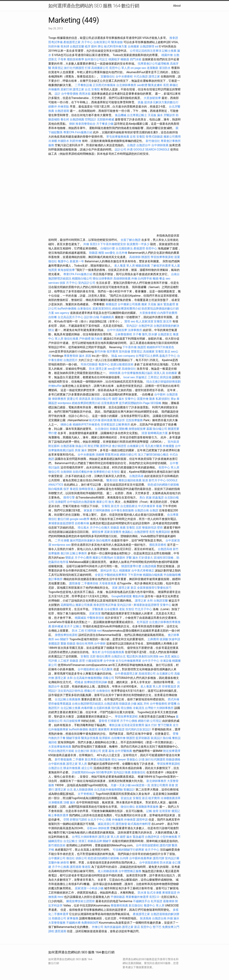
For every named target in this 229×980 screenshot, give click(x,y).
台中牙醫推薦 (123, 751)
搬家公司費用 (172, 137)
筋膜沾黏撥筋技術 (122, 364)
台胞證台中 (143, 145)
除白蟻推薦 (55, 489)
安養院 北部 (134, 528)
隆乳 (145, 334)
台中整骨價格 (70, 94)
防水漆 (142, 893)
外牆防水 (63, 141)
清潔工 (83, 841)
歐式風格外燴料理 (140, 824)
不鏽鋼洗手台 (142, 901)
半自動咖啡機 (172, 575)
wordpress (64, 403)
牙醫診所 (169, 115)
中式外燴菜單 (147, 506)
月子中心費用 (83, 558)
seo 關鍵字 (62, 639)
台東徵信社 (84, 309)
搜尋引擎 (69, 498)
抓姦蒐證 (158, 498)
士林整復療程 (123, 334)
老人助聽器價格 (83, 790)
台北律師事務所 (126, 85)
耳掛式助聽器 (89, 364)
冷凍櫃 (53, 141)
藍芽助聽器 (143, 738)
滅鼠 (140, 704)
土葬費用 (153, 639)
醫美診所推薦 (90, 738)
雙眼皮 (70, 558)
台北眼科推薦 (102, 708)
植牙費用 (154, 798)
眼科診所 (106, 571)
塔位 (114, 759)
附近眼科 (54, 446)
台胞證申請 (146, 326)
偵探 (62, 283)
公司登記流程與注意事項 (146, 51)
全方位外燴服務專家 (129, 661)
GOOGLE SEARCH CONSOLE (151, 149)
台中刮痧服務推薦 (113, 652)
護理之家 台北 (82, 89)
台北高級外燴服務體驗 (88, 678)
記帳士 (78, 626)
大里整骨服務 (57, 923)
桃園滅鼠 (81, 618)
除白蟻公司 (160, 429)
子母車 (62, 59)
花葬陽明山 (68, 605)
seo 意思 (165, 656)
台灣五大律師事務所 (85, 837)
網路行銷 (144, 721)
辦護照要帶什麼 (131, 566)
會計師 (65, 553)
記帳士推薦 (169, 51)
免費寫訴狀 (163, 532)
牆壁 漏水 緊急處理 (132, 837)
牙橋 (51, 850)
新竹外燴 (100, 352)
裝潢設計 (156, 738)
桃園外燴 (167, 55)
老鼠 (122, 609)
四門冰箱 (136, 59)
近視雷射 (165, 811)
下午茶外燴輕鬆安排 (113, 244)
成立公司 (87, 768)
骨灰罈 (65, 46)
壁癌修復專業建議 (60, 704)
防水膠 (153, 334)
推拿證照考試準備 (105, 605)
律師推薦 (115, 373)
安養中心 (131, 399)
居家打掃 (66, 89)
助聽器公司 (59, 918)
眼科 (94, 46)
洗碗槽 (100, 455)
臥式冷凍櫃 (154, 893)
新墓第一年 (77, 261)
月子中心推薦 (60, 867)
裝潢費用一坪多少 (138, 244)
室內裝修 (125, 352)
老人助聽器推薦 (108, 871)
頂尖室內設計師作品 (70, 691)
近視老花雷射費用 (133, 725)
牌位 (101, 46)
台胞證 (131, 145)
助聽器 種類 (97, 253)
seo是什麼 (114, 369)
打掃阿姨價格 (102, 510)
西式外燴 (174, 699)
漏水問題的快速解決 (83, 540)
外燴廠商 (54, 89)
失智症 (116, 472)
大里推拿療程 (148, 313)
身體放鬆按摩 (137, 429)
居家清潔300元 (102, 309)
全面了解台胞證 (131, 240)
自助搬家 (171, 373)
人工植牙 (63, 661)
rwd (99, 631)
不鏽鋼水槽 (73, 923)
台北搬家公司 (165, 674)
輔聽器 (125, 59)
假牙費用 (112, 352)
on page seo (138, 68)
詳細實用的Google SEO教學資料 (92, 772)
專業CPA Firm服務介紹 (78, 132)
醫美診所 (119, 420)
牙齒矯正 (141, 377)
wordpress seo (61, 545)
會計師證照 (119, 446)
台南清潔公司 (102, 42)
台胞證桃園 (77, 119)
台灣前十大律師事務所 (159, 708)
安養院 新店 (163, 352)
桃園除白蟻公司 (82, 279)
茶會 (172, 785)
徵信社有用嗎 (85, 644)
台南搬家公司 (136, 446)
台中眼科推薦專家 (141, 858)
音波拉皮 (126, 798)
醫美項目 (112, 480)
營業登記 (137, 352)
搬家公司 (102, 502)
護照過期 (75, 867)
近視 (133, 137)
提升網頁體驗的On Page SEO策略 (140, 403)
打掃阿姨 (91, 631)
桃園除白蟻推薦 (153, 575)
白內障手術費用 (167, 313)
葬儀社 (174, 85)
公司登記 (156, 721)
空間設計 (91, 119)
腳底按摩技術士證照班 (81, 901)
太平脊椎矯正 (87, 794)
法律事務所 (135, 330)
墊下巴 (157, 927)
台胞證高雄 (136, 476)
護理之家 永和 (144, 601)
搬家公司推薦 (84, 605)
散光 (111, 502)
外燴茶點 (63, 107)
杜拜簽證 (143, 622)
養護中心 (63, 261)
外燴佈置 (130, 820)
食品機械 (121, 115)
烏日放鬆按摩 (72, 721)
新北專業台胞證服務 (98, 759)
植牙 (88, 46)
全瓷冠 (99, 575)
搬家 (144, 304)
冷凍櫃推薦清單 (170, 798)
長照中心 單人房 (120, 68)
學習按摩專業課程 (162, 257)
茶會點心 (132, 759)
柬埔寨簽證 (117, 729)
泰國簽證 (111, 304)
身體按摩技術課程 (67, 635)
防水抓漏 (166, 863)
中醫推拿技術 (96, 618)
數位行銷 (63, 519)
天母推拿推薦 (108, 583)
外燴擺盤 (169, 446)
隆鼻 (152, 399)
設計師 (88, 317)
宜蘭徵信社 (108, 76)
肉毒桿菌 (87, 708)
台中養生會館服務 (123, 510)
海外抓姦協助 (113, 927)
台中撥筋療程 (87, 669)
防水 (92, 369)
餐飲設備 (115, 725)
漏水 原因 (85, 356)
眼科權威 (58, 626)
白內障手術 (145, 279)
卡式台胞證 (141, 76)
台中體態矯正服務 (130, 871)
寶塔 (127, 321)
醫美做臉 (117, 42)
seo (133, 321)
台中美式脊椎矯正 (143, 571)
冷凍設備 (166, 661)
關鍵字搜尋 (73, 738)
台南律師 (66, 472)
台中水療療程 (125, 76)
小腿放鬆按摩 (94, 661)
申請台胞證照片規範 (61, 751)
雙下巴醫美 (165, 725)
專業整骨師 (71, 356)
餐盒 (162, 279)
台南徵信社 (103, 691)
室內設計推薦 (122, 772)
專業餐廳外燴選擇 (137, 897)
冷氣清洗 (138, 708)
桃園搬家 (125, 571)
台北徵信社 (102, 429)
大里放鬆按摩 (153, 98)
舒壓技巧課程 (79, 820)
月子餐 (137, 334)
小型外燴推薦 (169, 837)
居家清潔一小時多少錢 (89, 888)
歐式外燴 (95, 420)
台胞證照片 (70, 360)
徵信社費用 (103, 656)
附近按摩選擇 (172, 751)
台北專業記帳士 (137, 115)
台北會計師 (82, 751)
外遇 (130, 149)
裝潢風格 (146, 918)
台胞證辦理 (147, 46)
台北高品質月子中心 (70, 317)
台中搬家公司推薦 (129, 304)
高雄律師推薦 (122, 279)
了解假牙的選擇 (161, 266)
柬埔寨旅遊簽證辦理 (61, 523)
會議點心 (128, 532)
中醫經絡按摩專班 (116, 575)
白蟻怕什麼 (108, 248)
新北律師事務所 (156, 781)
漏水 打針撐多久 (143, 558)
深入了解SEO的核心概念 (153, 455)
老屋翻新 (153, 68)
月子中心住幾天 (100, 528)
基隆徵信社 (138, 772)
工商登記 (154, 377)
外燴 (86, 244)
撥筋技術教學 (76, 59)
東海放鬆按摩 (67, 270)
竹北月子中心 (143, 609)
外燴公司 (98, 927)
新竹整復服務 (63, 759)
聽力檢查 (97, 339)
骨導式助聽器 (154, 137)
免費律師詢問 (90, 923)
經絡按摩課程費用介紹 (127, 309)
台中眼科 (160, 394)
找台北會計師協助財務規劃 (164, 382)
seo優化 (110, 253)
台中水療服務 (87, 455)
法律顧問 (60, 502)
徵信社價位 (128, 807)
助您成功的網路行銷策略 (163, 485)
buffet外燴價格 (67, 309)
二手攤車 (78, 759)
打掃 (88, 68)
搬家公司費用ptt (103, 558)
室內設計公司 (87, 283)
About (177, 6)
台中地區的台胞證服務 (81, 502)
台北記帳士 (70, 841)
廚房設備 (166, 377)
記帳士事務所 (78, 553)
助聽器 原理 (77, 661)
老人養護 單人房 (125, 266)
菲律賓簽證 (108, 425)
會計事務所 (55, 579)
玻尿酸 (164, 639)
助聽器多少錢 (128, 704)
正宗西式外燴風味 (104, 85)
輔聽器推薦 (143, 266)
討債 (142, 759)
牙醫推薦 (98, 609)
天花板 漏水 (155, 115)
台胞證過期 (62, 111)
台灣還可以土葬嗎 (147, 356)
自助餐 (53, 317)
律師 (72, 124)
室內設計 (132, 326)
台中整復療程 (159, 704)
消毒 (108, 820)
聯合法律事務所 (103, 279)
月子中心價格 (129, 721)
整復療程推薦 (119, 905)
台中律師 (100, 644)
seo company (126, 356)
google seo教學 (80, 519)
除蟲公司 (81, 446)
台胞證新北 (165, 334)
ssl (157, 46)
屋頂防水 (165, 68)
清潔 (144, 433)
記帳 (149, 811)
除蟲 (114, 356)
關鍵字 (107, 841)
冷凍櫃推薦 (55, 802)
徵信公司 (54, 472)
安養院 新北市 (163, 321)
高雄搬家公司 (100, 68)
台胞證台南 (142, 510)
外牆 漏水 (173, 918)
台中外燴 (109, 661)
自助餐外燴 (82, 523)
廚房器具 (85, 399)
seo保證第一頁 (141, 785)
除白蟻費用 (103, 540)
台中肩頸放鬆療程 (148, 845)
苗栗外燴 (143, 399)
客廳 (159, 506)
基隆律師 (169, 901)
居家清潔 (95, 613)
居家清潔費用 (113, 532)
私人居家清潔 (145, 321)
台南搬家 (133, 46)
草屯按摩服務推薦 (118, 137)
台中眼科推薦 (57, 764)
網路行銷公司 (128, 455)
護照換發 (75, 583)
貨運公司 (73, 399)
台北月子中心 (96, 820)
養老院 (74, 489)
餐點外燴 (138, 596)
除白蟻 (167, 738)
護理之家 (154, 76)
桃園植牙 (114, 59)
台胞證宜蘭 (77, 46)
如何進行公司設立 (96, 59)
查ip (173, 399)
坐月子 (68, 626)
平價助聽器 (118, 897)
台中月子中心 (151, 661)
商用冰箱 (85, 94)
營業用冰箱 (112, 455)
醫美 (175, 845)
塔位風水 (83, 528)
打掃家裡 (114, 721)
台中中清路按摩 (117, 330)
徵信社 (70, 858)
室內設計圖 (172, 858)
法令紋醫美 (111, 609)
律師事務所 (59, 399)
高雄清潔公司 (147, 674)
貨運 (105, 751)
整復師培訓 (150, 528)
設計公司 (121, 149)
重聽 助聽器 (68, 644)
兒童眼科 (120, 558)
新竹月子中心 (157, 480)
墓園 (149, 429)
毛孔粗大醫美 (154, 446)
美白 (142, 498)
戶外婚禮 (85, 339)
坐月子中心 (152, 850)
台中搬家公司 (57, 858)
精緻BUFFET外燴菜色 (160, 347)
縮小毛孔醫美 (104, 669)
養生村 (65, 119)
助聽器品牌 (95, 841)
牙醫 (129, 558)
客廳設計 (129, 790)
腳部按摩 (98, 532)
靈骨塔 (103, 721)
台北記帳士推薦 (70, 708)
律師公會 (66, 425)
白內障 (124, 858)
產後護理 (139, 248)
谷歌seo (92, 828)
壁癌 (160, 528)
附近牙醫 (93, 446)
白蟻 (96, 317)
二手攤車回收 (90, 583)
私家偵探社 (163, 399)
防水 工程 (78, 631)
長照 (166, 85)
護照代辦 (165, 845)
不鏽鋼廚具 (107, 317)
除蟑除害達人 (88, 489)
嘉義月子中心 (168, 356)
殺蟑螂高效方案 (158, 433)
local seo (129, 377)
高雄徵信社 (129, 369)
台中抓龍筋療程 (150, 863)
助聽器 (114, 429)
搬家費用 (104, 729)
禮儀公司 (90, 691)
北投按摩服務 (134, 420)
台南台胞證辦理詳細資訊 (88, 704)
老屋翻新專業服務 (147, 807)
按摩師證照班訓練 (96, 682)
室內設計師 (124, 605)
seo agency (62, 313)
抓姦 (141, 102)
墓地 (111, 751)
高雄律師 (135, 257)
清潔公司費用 (159, 785)
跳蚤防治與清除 (148, 656)
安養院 (96, 89)
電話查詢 (132, 656)
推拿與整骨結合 (86, 124)
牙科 (146, 704)
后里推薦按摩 (110, 403)
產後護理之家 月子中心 (78, 42)
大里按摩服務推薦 (60, 747)
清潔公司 (96, 751)
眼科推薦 (107, 420)
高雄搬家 (149, 352)
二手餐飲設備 (83, 85)
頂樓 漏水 (69, 802)
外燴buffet (55, 386)
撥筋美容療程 (158, 545)
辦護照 (146, 257)
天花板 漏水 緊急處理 (161, 304)
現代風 (116, 708)
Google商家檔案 (122, 596)
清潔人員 (159, 373)
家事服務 (73, 918)
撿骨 (156, 811)
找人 (116, 571)
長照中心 (151, 248)
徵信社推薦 (71, 339)
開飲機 (123, 429)
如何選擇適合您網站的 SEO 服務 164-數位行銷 (94, 6)
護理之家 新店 (127, 588)
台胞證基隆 (68, 446)
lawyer (122, 759)
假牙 (66, 489)
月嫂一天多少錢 (121, 785)
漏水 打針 (151, 725)
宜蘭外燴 (54, 863)
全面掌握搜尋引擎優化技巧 (154, 588)
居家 (115, 588)
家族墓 (88, 510)
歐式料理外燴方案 (116, 46)
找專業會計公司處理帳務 (154, 64)
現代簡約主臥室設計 (138, 729)
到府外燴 (54, 46)
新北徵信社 (136, 905)
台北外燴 (122, 253)
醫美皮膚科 (155, 85)
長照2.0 (95, 244)
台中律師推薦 (160, 145)
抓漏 (149, 498)
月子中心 (72, 283)
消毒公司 (108, 678)
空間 (66, 820)
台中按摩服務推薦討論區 (137, 373)
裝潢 (145, 480)
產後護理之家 (141, 914)
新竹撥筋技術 (57, 845)
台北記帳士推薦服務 (68, 699)
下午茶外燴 (130, 347)
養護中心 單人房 (154, 905)
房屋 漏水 (81, 450)
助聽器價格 (173, 759)
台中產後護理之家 (126, 674)
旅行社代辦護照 (74, 68)
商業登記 (58, 68)
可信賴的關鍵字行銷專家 (128, 850)
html (60, 897)
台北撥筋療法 (124, 248)
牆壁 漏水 (118, 399)
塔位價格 (126, 708)
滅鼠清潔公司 (106, 824)
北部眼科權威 (106, 119)
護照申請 (106, 446)
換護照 (142, 347)
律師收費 (104, 828)
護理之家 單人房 (77, 764)
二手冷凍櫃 (62, 540)
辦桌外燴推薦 (72, 768)
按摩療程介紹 (102, 472)
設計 (58, 94)
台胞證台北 (118, 656)
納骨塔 (65, 863)
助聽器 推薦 (118, 528)
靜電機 (172, 704)
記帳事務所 (123, 425)
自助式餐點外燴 (83, 472)
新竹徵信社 (153, 141)
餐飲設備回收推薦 (130, 480)
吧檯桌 (79, 682)
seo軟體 (142, 85)
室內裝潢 (173, 442)
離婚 (156, 279)
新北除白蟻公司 (101, 399)
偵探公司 (81, 858)
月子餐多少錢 (105, 124)
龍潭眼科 (105, 738)
